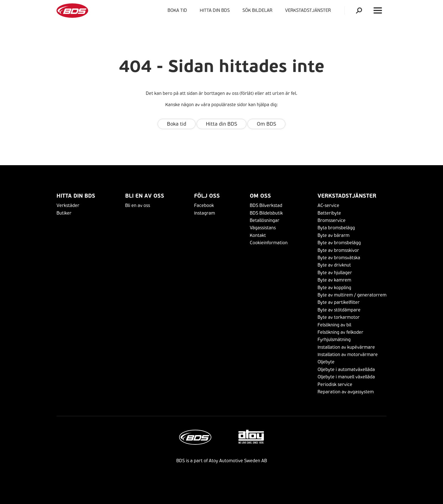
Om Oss (260, 196)
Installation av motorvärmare (348, 354)
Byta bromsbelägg (336, 228)
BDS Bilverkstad (266, 205)
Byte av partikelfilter (339, 302)
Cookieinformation (269, 243)
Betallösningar (265, 220)
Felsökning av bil (334, 325)
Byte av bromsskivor (338, 250)
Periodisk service (335, 384)
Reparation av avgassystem (346, 392)
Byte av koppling (334, 288)
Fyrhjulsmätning (334, 340)
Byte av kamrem (334, 280)
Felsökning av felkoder (340, 332)
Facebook (204, 205)
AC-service (328, 205)
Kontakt (258, 235)
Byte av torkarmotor (339, 317)
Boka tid (177, 10)
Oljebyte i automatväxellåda (346, 369)
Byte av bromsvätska (339, 258)
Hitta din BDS (215, 10)
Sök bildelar (257, 10)
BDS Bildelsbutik (266, 213)
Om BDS (266, 124)
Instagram (205, 213)
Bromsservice (332, 220)
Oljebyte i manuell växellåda (346, 377)
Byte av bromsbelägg (339, 243)
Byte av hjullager (335, 273)
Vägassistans (263, 228)
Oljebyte (326, 362)
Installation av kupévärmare (346, 347)
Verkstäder (68, 205)
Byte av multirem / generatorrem (352, 295)
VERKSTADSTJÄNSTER (309, 10)
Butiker (64, 213)
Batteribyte (329, 213)
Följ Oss (207, 196)
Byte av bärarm (334, 235)
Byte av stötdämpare (339, 310)
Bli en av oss (145, 196)
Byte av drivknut (334, 265)
